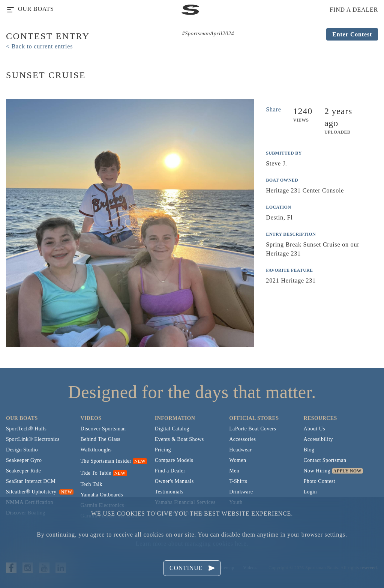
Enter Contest (352, 34)
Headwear (240, 450)
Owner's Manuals (174, 481)
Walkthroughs (96, 450)
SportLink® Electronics (33, 439)
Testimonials (169, 492)
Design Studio (22, 450)
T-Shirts (238, 481)
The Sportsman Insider (106, 461)
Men (234, 471)
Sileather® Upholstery (40, 492)
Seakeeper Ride (23, 471)
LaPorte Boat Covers (253, 429)
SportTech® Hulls (26, 429)
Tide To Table (96, 473)
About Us (314, 429)
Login (310, 492)
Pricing (163, 450)
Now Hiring (317, 471)
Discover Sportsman (103, 429)
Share (273, 109)
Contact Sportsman (325, 460)
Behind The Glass (100, 439)
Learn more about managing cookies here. (192, 544)
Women (238, 460)
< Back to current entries (39, 46)
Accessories (242, 439)
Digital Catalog (172, 429)
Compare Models (174, 460)
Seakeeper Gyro (24, 460)
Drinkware (241, 492)
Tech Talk (91, 484)
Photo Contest (319, 481)
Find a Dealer (170, 471)
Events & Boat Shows (179, 439)
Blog (309, 450)
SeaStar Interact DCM (31, 481)
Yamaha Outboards (101, 495)
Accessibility (318, 439)
